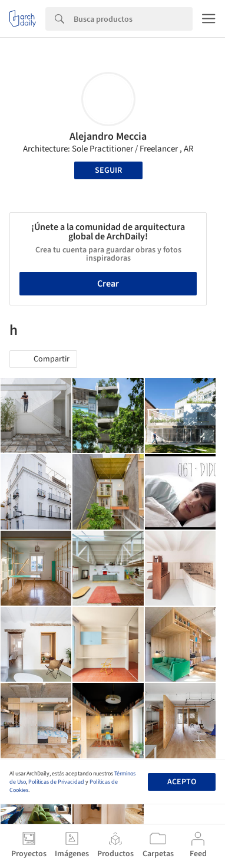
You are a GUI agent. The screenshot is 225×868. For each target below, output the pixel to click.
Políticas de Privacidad (56, 782)
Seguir (108, 170)
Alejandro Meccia (108, 137)
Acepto (182, 782)
